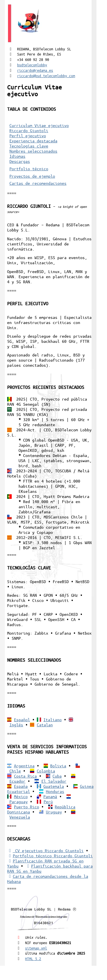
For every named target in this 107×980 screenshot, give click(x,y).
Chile (15, 771)
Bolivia (58, 766)
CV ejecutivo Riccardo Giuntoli (45, 850)
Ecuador (17, 781)
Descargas (20, 161)
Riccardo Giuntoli (29, 130)
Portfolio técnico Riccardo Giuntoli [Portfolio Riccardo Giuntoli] (50, 856)
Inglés (16, 725)
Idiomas (17, 156)
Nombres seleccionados (33, 151)
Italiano (53, 719)
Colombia (46, 771)
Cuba (57, 776)
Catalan (45, 725)
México (21, 796)
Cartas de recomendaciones (38, 183)
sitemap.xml (36, 948)
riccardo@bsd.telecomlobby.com (46, 76)
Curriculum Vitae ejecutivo (39, 125)
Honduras (55, 791)
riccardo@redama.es (35, 70)
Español (22, 719)
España (21, 786)
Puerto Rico (27, 807)
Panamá (50, 796)
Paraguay (19, 801)
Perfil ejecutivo (28, 136)
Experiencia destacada (33, 141)
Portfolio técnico (29, 169)
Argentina (24, 766)
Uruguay (54, 812)
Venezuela (20, 817)
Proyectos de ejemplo (32, 176)
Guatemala (54, 786)
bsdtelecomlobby (32, 65)
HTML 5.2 (33, 959)
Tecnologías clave (29, 146)
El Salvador (54, 781)
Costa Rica (25, 776)
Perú (48, 801)
